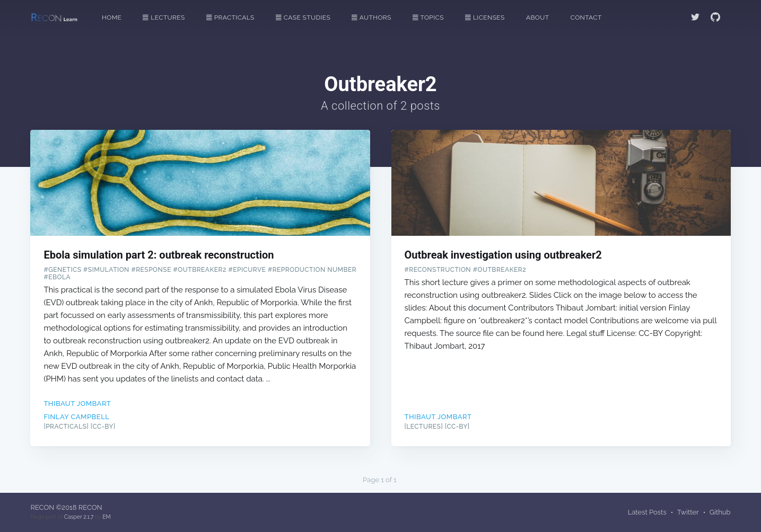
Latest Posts (647, 512)
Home (112, 17)
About (538, 17)
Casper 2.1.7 (79, 517)
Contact (586, 17)
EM (106, 517)
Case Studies (303, 17)
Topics (428, 17)
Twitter (688, 512)
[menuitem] (117, 18)
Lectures (164, 17)
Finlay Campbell (76, 417)
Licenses (485, 17)
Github (720, 512)
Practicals (230, 17)
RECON (42, 507)
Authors (371, 17)
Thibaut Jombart (77, 404)
